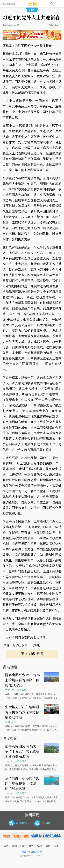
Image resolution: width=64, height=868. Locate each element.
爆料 (39, 846)
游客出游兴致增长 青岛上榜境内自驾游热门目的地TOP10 (22, 680)
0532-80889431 (37, 856)
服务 (31, 846)
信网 (6, 846)
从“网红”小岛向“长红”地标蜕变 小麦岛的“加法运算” (22, 783)
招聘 (48, 846)
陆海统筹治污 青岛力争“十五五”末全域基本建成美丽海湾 (22, 751)
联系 (56, 846)
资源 (14, 846)
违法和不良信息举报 (32, 852)
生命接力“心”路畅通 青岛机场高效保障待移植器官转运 (22, 712)
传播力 (23, 846)
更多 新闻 (32, 654)
